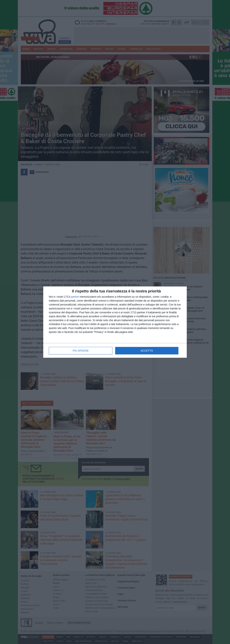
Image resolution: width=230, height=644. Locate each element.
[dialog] (115, 322)
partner (75, 297)
